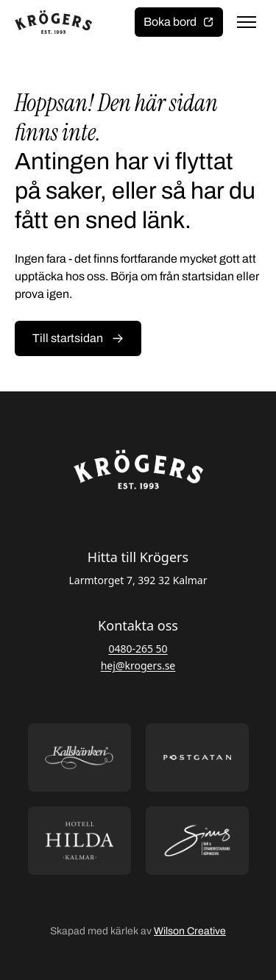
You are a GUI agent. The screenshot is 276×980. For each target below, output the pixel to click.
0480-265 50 (138, 649)
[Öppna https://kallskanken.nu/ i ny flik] (79, 757)
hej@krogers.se (138, 665)
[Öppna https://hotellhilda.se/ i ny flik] (79, 841)
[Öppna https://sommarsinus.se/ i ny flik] (197, 841)
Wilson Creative (190, 931)
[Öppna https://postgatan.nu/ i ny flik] (197, 757)
